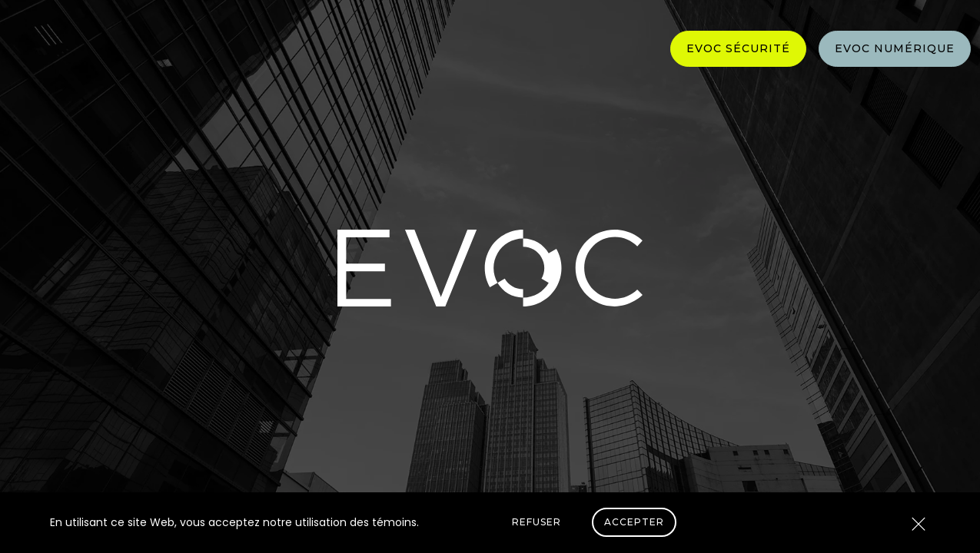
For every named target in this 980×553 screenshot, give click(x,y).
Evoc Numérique (895, 48)
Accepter (634, 522)
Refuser (537, 522)
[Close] (919, 525)
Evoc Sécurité (738, 48)
